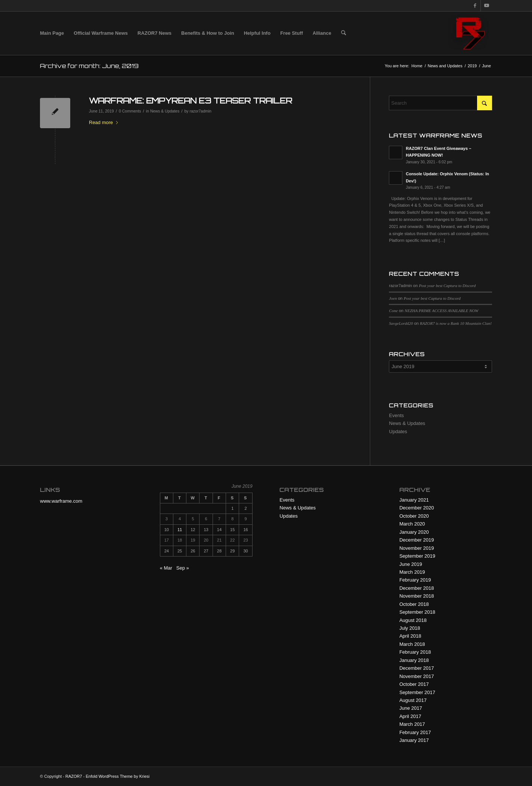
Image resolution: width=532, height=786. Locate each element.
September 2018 (417, 612)
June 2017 (411, 708)
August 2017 (413, 700)
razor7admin (201, 111)
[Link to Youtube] (486, 6)
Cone (393, 311)
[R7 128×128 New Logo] (470, 33)
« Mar (166, 568)
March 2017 (412, 724)
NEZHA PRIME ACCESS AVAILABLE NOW (441, 311)
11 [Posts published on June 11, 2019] (180, 530)
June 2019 (411, 564)
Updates (398, 431)
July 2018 (410, 628)
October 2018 (414, 604)
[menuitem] (52, 33)
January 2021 (414, 500)
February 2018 (415, 652)
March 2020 (412, 524)
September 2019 (417, 556)
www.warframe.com (61, 501)
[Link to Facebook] (475, 6)
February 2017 (415, 732)
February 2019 (415, 580)
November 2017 (417, 676)
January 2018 (414, 660)
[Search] (344, 33)
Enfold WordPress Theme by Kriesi (117, 776)
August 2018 (413, 620)
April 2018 (410, 636)
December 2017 (417, 668)
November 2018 (417, 596)
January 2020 (414, 532)
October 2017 (414, 684)
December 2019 (417, 540)
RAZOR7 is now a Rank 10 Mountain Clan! (456, 323)
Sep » (183, 568)
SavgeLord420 (401, 323)
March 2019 (412, 572)
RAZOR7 (74, 776)
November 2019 (417, 548)
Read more (104, 122)
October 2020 (414, 516)
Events (396, 415)
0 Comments (130, 111)
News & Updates (165, 111)
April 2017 (410, 716)
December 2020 (417, 508)
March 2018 (412, 644)
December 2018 (417, 588)
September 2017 (417, 692)
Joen (393, 298)
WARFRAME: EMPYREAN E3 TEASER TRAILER (191, 101)
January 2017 (414, 740)
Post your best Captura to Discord (447, 286)
